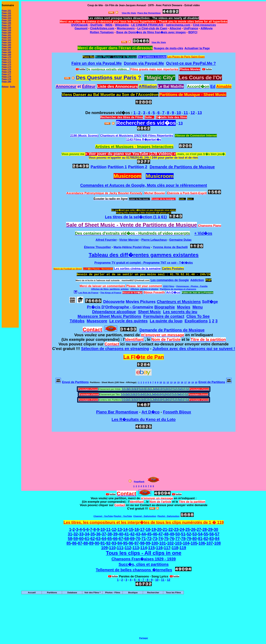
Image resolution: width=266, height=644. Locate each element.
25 (188, 529)
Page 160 (6, 33)
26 (193, 529)
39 (115, 534)
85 (69, 543)
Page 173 (6, 64)
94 (120, 543)
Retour (5, 87)
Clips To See (198, 316)
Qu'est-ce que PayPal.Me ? (191, 63)
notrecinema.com (178, 25)
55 (206, 534)
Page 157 (6, 25)
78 (183, 539)
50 (178, 534)
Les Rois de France (88, 293)
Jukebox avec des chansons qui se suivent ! (194, 349)
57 (217, 534)
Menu (198, 307)
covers (130, 28)
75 (166, 539)
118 (175, 548)
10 (161, 382)
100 (155, 543)
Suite (12, 87)
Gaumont (81, 28)
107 (210, 543)
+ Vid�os (203, 233)
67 (121, 539)
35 (93, 534)
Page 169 (6, 55)
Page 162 (6, 37)
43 (138, 534)
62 (93, 539)
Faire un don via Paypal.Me (97, 63)
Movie (121, 28)
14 (175, 382)
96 (131, 543)
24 (182, 529)
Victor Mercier (129, 240)
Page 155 (6, 20)
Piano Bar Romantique (117, 412)
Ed (213, 86)
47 (161, 534)
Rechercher (153, 593)
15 (178, 382)
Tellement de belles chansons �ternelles (134, 570)
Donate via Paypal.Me (144, 63)
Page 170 (6, 57)
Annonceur (66, 86)
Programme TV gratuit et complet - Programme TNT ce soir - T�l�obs (144, 263)
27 (199, 529)
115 (151, 548)
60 (81, 539)
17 (185, 382)
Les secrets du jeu (180, 312)
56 (212, 534)
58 (70, 539)
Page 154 (6, 18)
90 (97, 543)
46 (155, 534)
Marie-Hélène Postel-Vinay (132, 247)
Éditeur (89, 86)
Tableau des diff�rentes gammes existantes (144, 255)
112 (128, 548)
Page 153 (6, 15)
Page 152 (6, 13)
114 (144, 548)
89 (91, 543)
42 (132, 534)
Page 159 (6, 30)
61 (87, 539)
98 (142, 543)
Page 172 (6, 62)
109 (104, 548)
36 (98, 534)
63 (98, 539)
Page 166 (6, 47)
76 (172, 539)
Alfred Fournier (106, 240)
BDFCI (193, 32)
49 (172, 534)
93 (114, 543)
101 (163, 543)
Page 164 (6, 42)
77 (178, 539)
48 (166, 534)
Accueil (32, 593)
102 (170, 543)
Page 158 (6, 28)
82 (206, 539)
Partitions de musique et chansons (178, 289)
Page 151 (6, 11)
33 (81, 534)
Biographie (165, 307)
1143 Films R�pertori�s (144, 140)
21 (165, 529)
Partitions (52, 593)
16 (182, 382)
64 (104, 539)
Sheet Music (149, 312)
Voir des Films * (92, 593)
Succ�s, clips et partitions (144, 564)
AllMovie (207, 28)
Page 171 (6, 59)
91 (103, 543)
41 (127, 534)
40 (121, 534)
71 (144, 539)
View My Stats (159, 42)
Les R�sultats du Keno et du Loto (144, 419)
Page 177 (6, 74)
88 (86, 543)
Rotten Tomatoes (102, 32)
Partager (144, 638)
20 (196, 382)
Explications (196, 321)
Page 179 (6, 79)
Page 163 (6, 40)
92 (108, 543)
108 (217, 543)
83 (212, 539)
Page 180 (6, 81)
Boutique (133, 593)
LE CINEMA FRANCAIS (147, 25)
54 (200, 534)
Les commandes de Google (170, 280)
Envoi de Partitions (75, 382)
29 (210, 529)
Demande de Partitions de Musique (182, 167)
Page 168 (6, 52)
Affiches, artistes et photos (144, 289)
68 (127, 539)
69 (132, 539)
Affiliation (148, 86)
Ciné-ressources (204, 25)
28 (205, 529)
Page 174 (6, 67)
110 (112, 548)
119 (183, 548)
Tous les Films (173, 593)
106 (202, 543)
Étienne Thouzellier (98, 247)
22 (171, 529)
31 (70, 534)
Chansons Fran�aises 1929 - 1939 (144, 559)
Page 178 (6, 77)
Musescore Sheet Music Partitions (109, 316)
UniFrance (191, 28)
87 (80, 543)
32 (76, 534)
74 (161, 539)
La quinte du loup (166, 321)
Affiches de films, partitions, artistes (110, 289)
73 (155, 539)
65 (110, 539)
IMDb (109, 25)
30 (216, 529)
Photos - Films (113, 593)
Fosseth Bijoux (177, 412)
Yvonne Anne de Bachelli (170, 247)
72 (149, 539)
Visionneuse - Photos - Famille (192, 286)
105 (194, 543)
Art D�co (151, 412)
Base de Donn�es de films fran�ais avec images (151, 32)
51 (183, 534)
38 (110, 534)
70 (138, 539)
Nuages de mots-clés (169, 48)
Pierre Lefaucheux (154, 240)
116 (159, 548)
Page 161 (6, 35)
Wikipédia (122, 25)
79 (189, 539)
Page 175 (6, 69)
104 (186, 543)
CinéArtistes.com (102, 28)
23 (176, 529)
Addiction (197, 280)
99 (148, 543)
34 (87, 534)
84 (217, 539)
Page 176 (6, 72)
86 (74, 543)
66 (115, 539)
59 (76, 539)
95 (125, 543)
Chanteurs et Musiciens (179, 302)
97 (137, 543)
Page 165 (6, 45)
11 (164, 382)
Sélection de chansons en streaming (115, 349)
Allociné (175, 28)
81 (200, 539)
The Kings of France (111, 293)
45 (149, 534)
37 (104, 534)
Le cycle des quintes (129, 321)
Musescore (97, 321)
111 (120, 548)
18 (189, 382)
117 (167, 548)
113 (136, 548)
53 (195, 534)
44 (144, 534)
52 (189, 534)
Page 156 (6, 23)
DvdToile (97, 25)
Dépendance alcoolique (114, 312)
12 (168, 382)
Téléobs (77, 321)
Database (72, 593)
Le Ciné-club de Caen (152, 28)
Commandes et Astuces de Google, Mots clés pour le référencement (144, 185)
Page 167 (6, 50)
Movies (184, 307)
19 (193, 382)
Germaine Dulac (180, 240)
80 (195, 539)
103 (178, 543)
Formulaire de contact (164, 316)
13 (171, 382)
